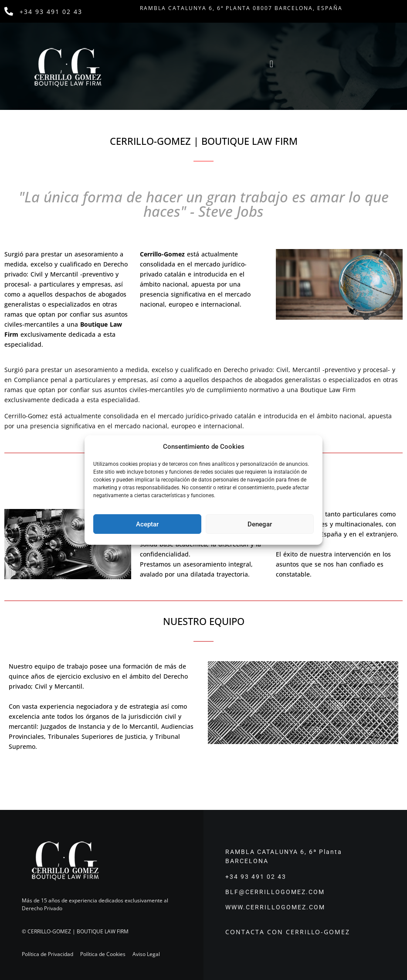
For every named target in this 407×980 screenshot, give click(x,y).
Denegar (260, 524)
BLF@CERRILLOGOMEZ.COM (275, 892)
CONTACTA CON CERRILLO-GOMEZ (288, 932)
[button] (271, 64)
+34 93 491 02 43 (51, 12)
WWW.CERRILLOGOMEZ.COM (275, 907)
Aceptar (147, 524)
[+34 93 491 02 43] (9, 11)
